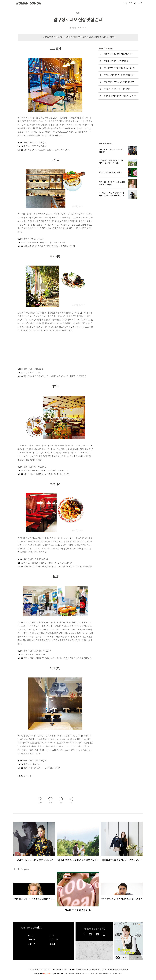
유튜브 (97, 934)
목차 (124, 958)
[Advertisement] (50, 349)
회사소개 (79, 970)
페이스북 (84, 934)
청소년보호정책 (123, 970)
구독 (131, 958)
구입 (138, 958)
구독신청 (32, 970)
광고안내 (38, 970)
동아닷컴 (72, 970)
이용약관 (104, 970)
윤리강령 (44, 970)
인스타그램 (90, 934)
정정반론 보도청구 (62, 970)
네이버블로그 (104, 934)
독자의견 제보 (51, 970)
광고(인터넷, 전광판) (88, 970)
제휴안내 (98, 970)
